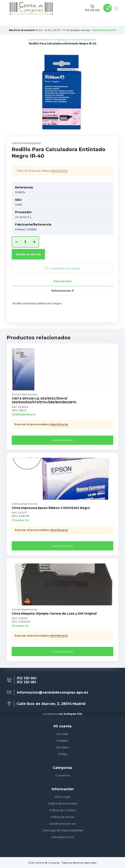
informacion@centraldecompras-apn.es (52, 692)
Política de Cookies (62, 810)
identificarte (59, 171)
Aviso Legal (63, 797)
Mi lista (63, 754)
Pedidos (62, 741)
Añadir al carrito (28, 254)
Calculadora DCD (63, 837)
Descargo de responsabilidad (63, 830)
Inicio (31, 40)
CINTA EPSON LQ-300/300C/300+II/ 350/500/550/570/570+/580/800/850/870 (44, 400)
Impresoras (62, 40)
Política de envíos (62, 817)
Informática (45, 40)
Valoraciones (62, 291)
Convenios (63, 775)
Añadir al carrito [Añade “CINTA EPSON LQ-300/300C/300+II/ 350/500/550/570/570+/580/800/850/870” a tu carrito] (62, 440)
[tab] (62, 281)
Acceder (63, 734)
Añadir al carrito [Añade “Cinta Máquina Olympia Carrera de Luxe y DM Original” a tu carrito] (62, 651)
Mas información (105, 30)
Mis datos (63, 747)
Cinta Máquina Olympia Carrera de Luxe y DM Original (54, 614)
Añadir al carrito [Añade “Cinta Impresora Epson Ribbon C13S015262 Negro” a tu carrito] (62, 546)
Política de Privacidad (63, 803)
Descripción (63, 281)
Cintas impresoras (83, 40)
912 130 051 (26, 682)
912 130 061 (27, 678)
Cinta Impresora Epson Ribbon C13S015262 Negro (51, 508)
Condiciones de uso (63, 824)
